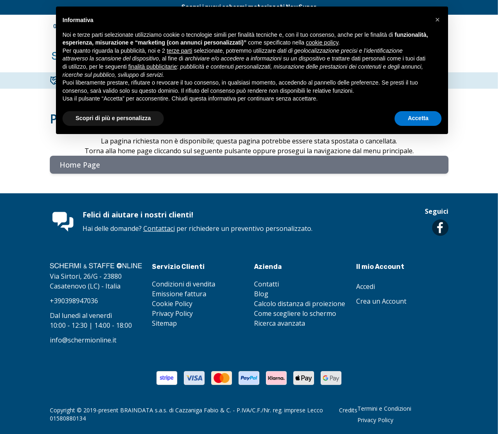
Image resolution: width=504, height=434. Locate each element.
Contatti (266, 284)
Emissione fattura (179, 294)
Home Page (80, 165)
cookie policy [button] (322, 43)
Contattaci (159, 228)
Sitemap (164, 323)
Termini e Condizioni (384, 408)
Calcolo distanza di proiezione (300, 304)
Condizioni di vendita (184, 284)
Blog (261, 294)
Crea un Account (381, 301)
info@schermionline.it (83, 340)
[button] (437, 20)
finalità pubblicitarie (153, 67)
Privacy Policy (172, 313)
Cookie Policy (172, 304)
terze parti (179, 51)
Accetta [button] (418, 118)
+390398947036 (74, 301)
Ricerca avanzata (280, 323)
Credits (348, 410)
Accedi (366, 286)
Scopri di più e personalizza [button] (113, 118)
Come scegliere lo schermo (295, 313)
